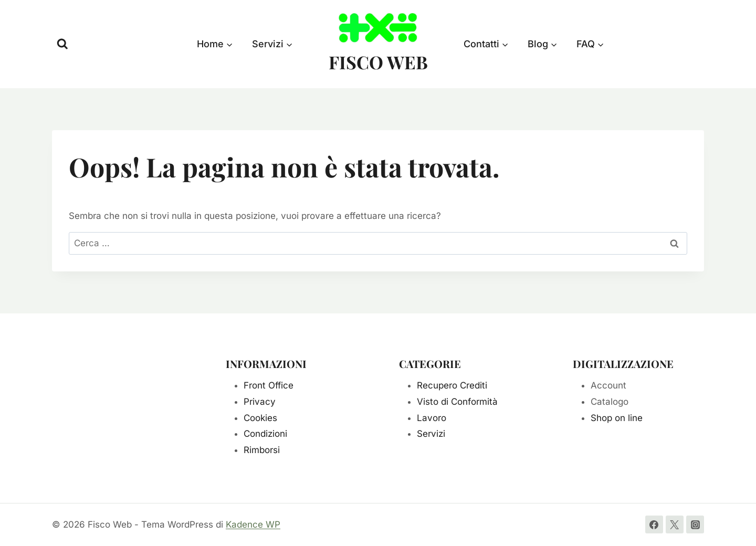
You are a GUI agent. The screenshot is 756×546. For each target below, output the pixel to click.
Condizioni (265, 434)
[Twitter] (675, 524)
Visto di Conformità (457, 402)
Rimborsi (262, 450)
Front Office (269, 385)
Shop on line (617, 418)
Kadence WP (253, 524)
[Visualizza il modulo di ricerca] (62, 44)
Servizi (431, 434)
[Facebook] (654, 524)
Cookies (260, 418)
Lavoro (432, 418)
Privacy (260, 402)
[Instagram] (695, 524)
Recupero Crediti (452, 385)
